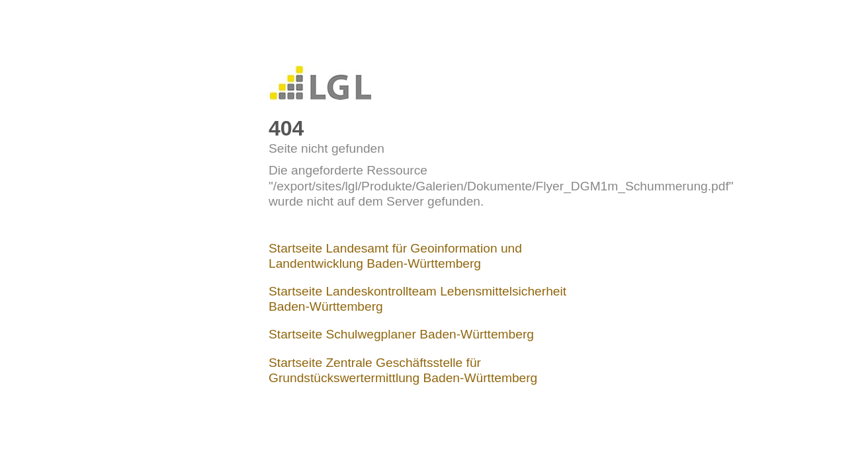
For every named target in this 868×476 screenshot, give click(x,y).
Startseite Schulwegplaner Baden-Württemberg (401, 334)
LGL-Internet (321, 84)
